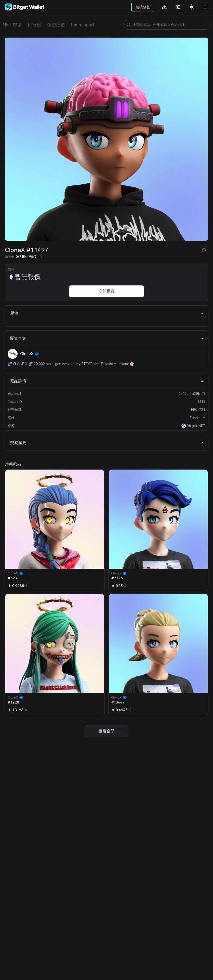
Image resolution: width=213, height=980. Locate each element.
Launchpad (82, 25)
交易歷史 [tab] (107, 443)
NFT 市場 (12, 25)
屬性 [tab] (107, 313)
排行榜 (34, 25)
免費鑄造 (56, 25)
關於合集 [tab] (107, 338)
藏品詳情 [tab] (107, 381)
